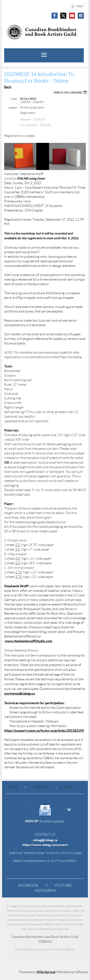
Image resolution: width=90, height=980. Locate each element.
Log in (80, 6)
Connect (41, 787)
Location (13, 108)
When (14, 99)
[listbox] (71, 92)
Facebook (28, 885)
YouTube (63, 885)
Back (8, 87)
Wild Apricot (46, 972)
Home (13, 787)
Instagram (45, 891)
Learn (69, 787)
